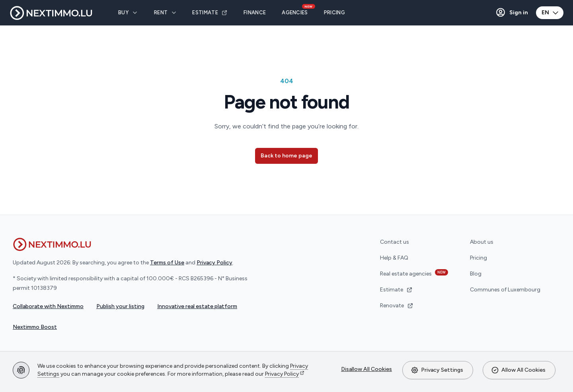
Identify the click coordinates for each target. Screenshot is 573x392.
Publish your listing (120, 306)
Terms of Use (167, 263)
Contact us (395, 242)
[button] (512, 13)
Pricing (478, 258)
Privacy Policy (282, 374)
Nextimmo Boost (35, 327)
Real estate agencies (414, 273)
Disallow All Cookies (366, 369)
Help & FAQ (394, 258)
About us (482, 242)
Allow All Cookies (518, 370)
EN (551, 13)
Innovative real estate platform (197, 306)
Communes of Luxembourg (505, 290)
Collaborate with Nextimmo (48, 306)
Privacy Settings (437, 370)
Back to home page (286, 156)
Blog (476, 274)
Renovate (397, 306)
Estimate (396, 290)
